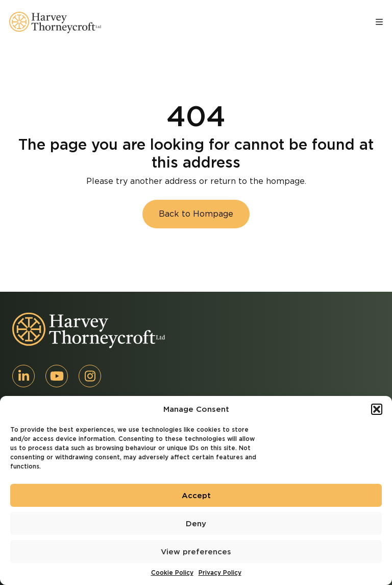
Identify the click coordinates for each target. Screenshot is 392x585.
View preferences (196, 552)
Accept (196, 496)
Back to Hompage (196, 214)
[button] (377, 409)
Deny (196, 524)
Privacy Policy (220, 572)
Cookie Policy (172, 572)
